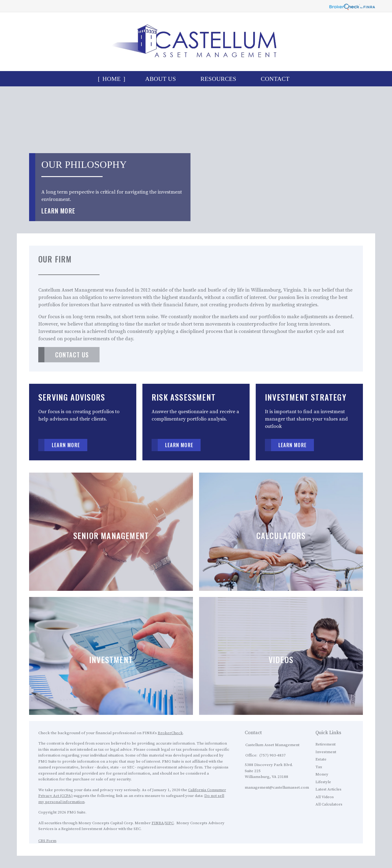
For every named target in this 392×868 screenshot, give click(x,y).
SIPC (169, 823)
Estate (321, 759)
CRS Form (47, 841)
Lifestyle (323, 782)
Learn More (58, 211)
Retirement (326, 744)
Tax (319, 767)
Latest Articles (328, 789)
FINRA (158, 823)
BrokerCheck (170, 733)
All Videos (325, 797)
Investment (326, 752)
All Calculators (329, 804)
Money (322, 774)
